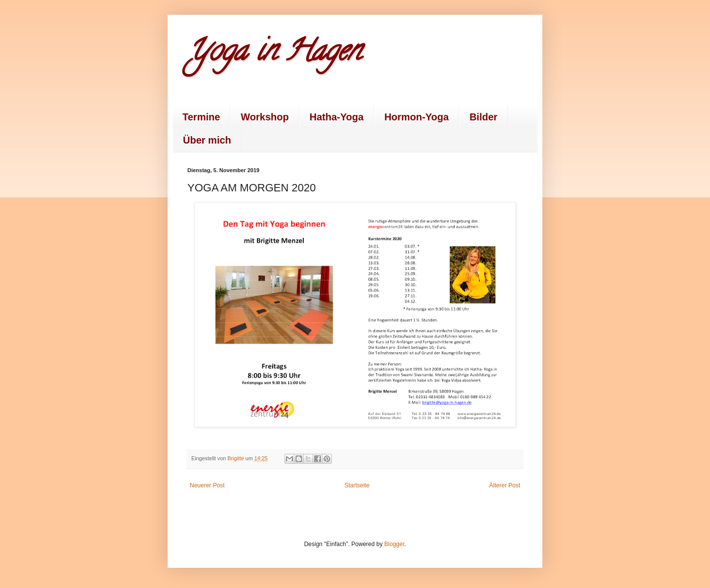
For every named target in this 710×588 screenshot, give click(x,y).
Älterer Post (505, 485)
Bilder (483, 117)
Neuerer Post (207, 485)
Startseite (357, 485)
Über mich (207, 140)
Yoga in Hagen (274, 54)
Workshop (265, 117)
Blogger (394, 544)
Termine (201, 117)
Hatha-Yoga (337, 117)
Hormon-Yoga (416, 117)
